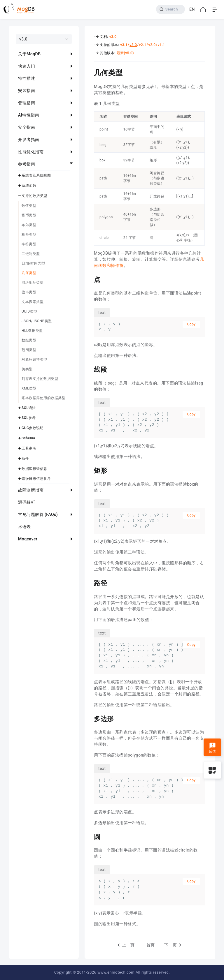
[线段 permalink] (90, 369)
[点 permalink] (90, 279)
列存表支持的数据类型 (40, 379)
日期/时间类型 (33, 263)
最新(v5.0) (125, 53)
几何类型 (29, 273)
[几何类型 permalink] (90, 72)
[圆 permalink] (90, 836)
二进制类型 (31, 254)
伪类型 (27, 369)
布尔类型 (29, 225)
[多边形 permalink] (90, 718)
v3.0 (113, 37)
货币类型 (29, 215)
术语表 (24, 527)
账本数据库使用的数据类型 (43, 398)
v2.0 (152, 45)
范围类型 (29, 350)
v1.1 (161, 45)
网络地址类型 (33, 283)
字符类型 (29, 244)
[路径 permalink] (90, 582)
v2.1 (142, 45)
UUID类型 (29, 311)
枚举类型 (29, 235)
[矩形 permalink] (90, 470)
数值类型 (29, 206)
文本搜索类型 (33, 302)
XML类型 (29, 388)
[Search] (170, 9)
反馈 (212, 748)
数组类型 (29, 340)
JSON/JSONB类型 (37, 321)
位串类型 (29, 292)
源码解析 (27, 502)
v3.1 (124, 45)
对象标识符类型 (34, 359)
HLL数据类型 (32, 331)
